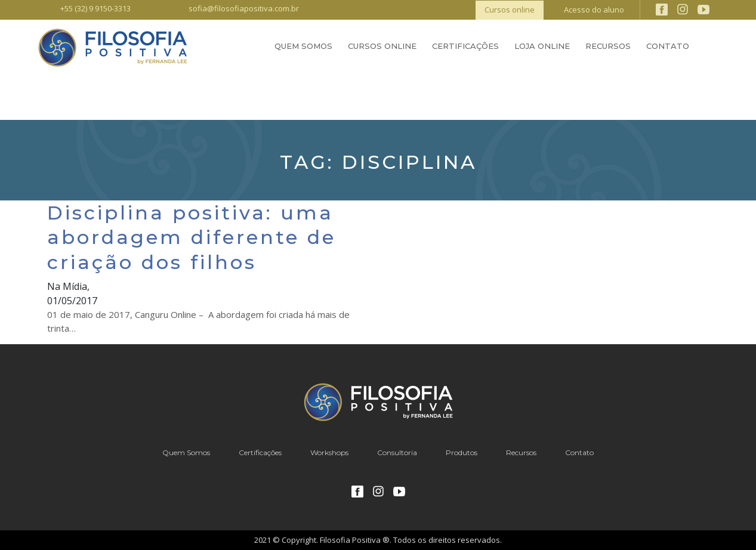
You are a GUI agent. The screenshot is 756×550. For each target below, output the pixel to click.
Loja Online (542, 46)
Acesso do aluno (594, 10)
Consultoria (397, 452)
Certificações (465, 46)
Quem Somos (303, 46)
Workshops (329, 452)
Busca (711, 47)
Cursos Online (382, 46)
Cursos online (510, 10)
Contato (668, 46)
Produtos (462, 452)
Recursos (608, 46)
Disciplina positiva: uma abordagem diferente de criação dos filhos (192, 237)
